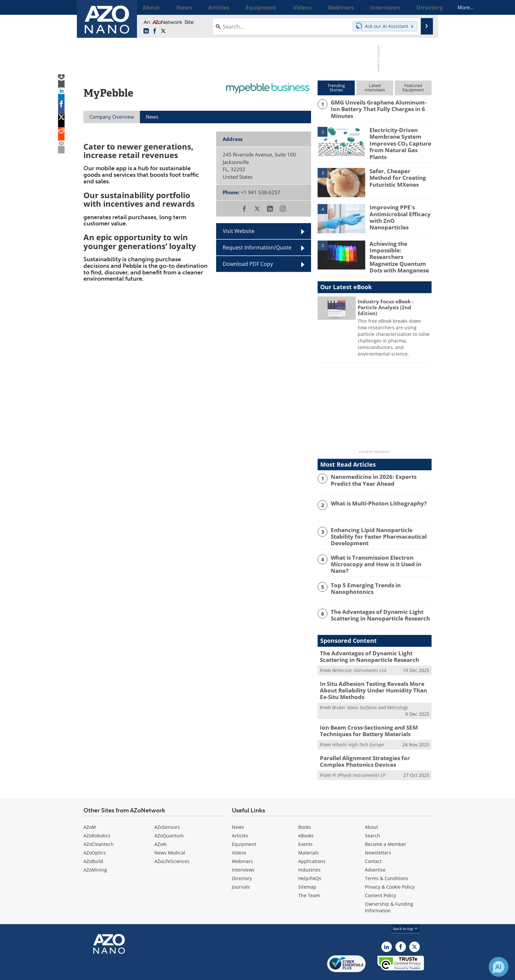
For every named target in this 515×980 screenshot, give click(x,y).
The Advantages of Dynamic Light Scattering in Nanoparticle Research (376, 601)
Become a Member (386, 824)
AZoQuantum (169, 816)
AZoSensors (167, 807)
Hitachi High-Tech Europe (358, 726)
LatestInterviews (375, 88)
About (371, 807)
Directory (242, 858)
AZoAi (161, 824)
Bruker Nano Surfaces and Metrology (370, 691)
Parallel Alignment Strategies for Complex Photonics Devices (372, 742)
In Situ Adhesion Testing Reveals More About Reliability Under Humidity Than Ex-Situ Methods (375, 675)
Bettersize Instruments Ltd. (360, 656)
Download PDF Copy (248, 264)
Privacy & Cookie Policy (390, 867)
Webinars (242, 841)
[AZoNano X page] (163, 31)
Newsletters (378, 833)
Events (305, 824)
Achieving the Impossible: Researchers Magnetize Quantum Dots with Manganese (399, 246)
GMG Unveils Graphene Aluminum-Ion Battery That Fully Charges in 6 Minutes (380, 105)
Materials (309, 833)
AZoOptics (95, 833)
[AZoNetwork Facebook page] (155, 31)
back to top (406, 909)
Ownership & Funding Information (389, 887)
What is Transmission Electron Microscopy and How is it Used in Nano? (380, 548)
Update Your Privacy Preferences (133, 972)
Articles (240, 816)
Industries (309, 850)
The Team (309, 875)
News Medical (170, 833)
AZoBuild (93, 841)
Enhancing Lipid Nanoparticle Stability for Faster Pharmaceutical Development (381, 522)
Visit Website (239, 231)
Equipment (244, 824)
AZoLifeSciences (172, 841)
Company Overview (112, 117)
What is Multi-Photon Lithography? (374, 493)
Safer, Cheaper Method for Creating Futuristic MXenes (398, 171)
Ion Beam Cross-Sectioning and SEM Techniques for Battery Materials (364, 713)
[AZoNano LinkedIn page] (146, 31)
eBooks (306, 816)
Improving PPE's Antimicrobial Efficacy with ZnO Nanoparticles (399, 207)
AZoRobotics (97, 816)
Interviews (243, 850)
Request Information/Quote (257, 247)
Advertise (375, 850)
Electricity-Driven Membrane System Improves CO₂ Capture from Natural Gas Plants (399, 138)
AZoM (90, 807)
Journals (241, 867)
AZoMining (95, 850)
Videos (239, 833)
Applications (312, 841)
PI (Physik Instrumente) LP (359, 755)
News (238, 807)
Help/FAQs (310, 858)
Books (305, 807)
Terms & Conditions (387, 858)
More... (423, 7)
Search (372, 816)
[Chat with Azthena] (499, 967)
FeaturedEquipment (413, 88)
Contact (373, 841)
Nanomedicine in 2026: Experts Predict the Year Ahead (379, 469)
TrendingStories (336, 88)
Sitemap (307, 867)
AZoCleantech (99, 824)
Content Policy (381, 875)
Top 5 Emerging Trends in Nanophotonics (362, 575)
